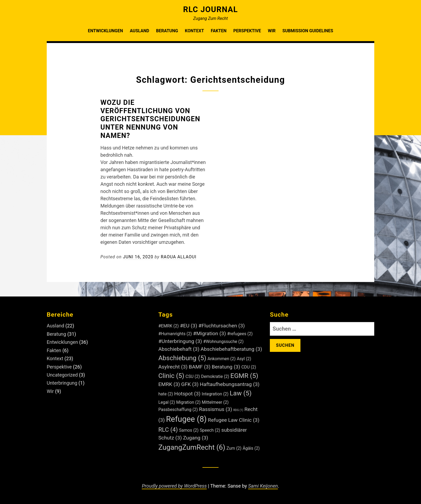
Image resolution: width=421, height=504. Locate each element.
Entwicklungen (105, 31)
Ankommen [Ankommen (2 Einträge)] (222, 359)
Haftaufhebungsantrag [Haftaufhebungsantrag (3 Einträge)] (230, 384)
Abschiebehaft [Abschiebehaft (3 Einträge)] (179, 349)
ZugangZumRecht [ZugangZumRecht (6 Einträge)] (192, 447)
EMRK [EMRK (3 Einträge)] (169, 384)
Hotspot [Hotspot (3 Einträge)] (187, 394)
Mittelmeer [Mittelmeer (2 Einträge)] (215, 402)
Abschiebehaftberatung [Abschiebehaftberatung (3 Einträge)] (231, 349)
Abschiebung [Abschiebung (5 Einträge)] (182, 358)
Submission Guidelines (308, 31)
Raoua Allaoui (179, 257)
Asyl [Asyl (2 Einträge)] (244, 359)
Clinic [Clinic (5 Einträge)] (171, 376)
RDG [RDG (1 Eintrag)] (238, 410)
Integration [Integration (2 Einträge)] (215, 394)
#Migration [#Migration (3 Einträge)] (209, 333)
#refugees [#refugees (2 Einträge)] (240, 334)
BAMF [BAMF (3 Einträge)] (200, 367)
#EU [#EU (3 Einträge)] (188, 326)
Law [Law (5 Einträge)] (241, 393)
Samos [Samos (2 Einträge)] (189, 430)
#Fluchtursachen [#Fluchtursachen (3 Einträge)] (222, 326)
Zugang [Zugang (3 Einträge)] (196, 438)
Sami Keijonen (263, 486)
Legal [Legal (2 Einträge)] (167, 402)
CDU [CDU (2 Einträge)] (249, 367)
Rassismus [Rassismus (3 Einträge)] (215, 409)
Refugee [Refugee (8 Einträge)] (186, 419)
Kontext (195, 31)
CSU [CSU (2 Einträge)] (193, 376)
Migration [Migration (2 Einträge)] (188, 402)
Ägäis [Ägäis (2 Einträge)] (251, 448)
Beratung (167, 31)
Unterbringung (62, 383)
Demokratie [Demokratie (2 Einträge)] (215, 376)
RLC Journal (210, 9)
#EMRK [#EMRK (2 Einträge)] (169, 326)
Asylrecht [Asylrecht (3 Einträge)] (173, 367)
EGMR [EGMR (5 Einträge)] (244, 376)
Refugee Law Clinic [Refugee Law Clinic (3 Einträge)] (234, 420)
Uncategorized (62, 375)
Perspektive (247, 31)
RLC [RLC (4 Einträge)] (168, 430)
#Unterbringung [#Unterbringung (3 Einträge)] (180, 341)
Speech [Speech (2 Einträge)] (210, 430)
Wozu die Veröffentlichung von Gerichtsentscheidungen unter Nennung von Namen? (150, 119)
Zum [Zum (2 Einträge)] (234, 448)
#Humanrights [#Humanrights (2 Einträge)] (175, 334)
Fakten (219, 31)
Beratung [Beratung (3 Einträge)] (226, 367)
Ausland (139, 31)
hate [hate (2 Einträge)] (166, 394)
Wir (272, 31)
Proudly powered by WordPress (174, 486)
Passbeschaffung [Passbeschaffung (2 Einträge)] (178, 410)
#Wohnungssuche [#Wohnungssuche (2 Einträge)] (224, 342)
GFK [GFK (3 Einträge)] (190, 384)
